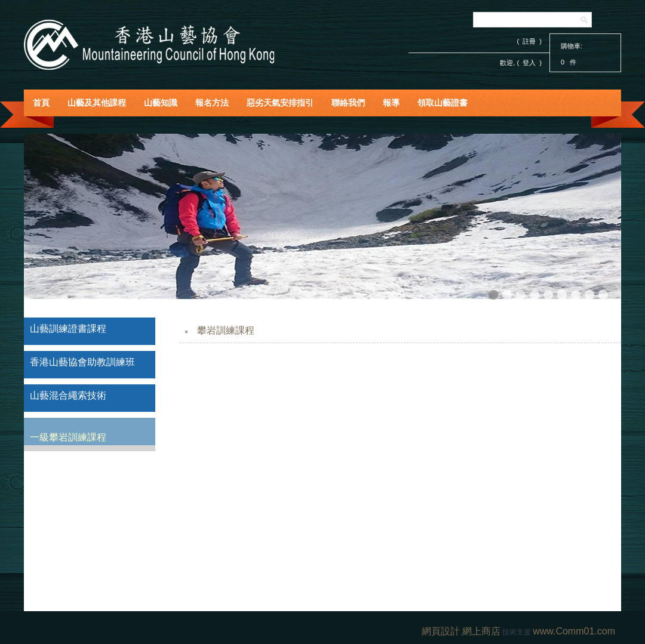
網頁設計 (441, 631)
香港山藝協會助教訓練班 (82, 362)
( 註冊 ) (529, 41)
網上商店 (481, 631)
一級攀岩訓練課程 (68, 437)
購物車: (572, 46)
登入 (529, 63)
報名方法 (212, 103)
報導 (391, 103)
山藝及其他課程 (97, 103)
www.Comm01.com (574, 631)
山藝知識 (161, 103)
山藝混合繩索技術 (68, 395)
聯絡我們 (348, 103)
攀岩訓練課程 (226, 330)
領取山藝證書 (443, 103)
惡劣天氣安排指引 (280, 103)
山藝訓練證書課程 (68, 329)
